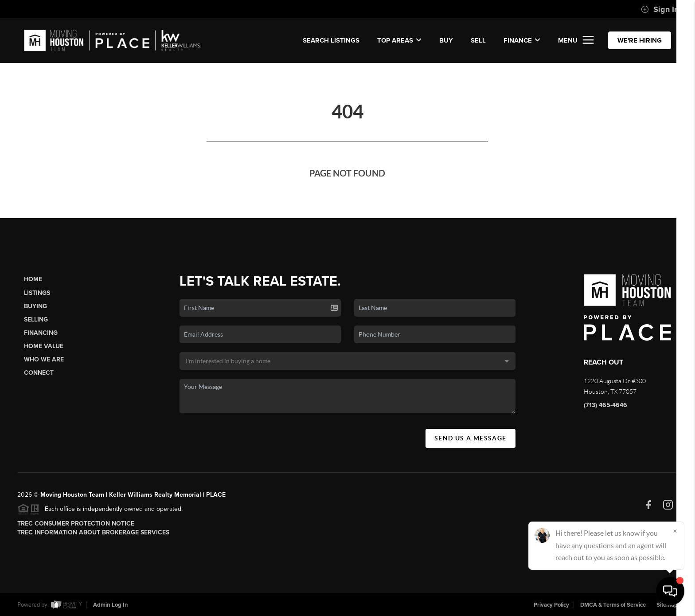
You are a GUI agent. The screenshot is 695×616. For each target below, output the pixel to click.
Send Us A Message (470, 438)
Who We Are (44, 359)
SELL (478, 40)
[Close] (675, 531)
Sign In (660, 9)
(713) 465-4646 (605, 405)
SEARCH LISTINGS (331, 40)
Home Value (44, 346)
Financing (41, 333)
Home (33, 279)
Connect (39, 373)
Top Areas (399, 40)
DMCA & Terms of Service (613, 605)
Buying (35, 306)
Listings (37, 293)
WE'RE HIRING (640, 40)
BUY (446, 40)
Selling (36, 320)
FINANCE (522, 40)
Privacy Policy (551, 605)
